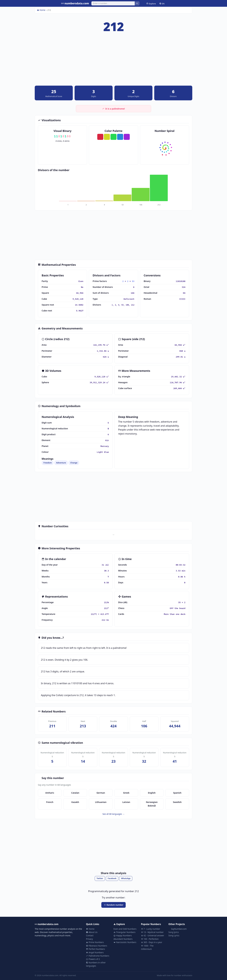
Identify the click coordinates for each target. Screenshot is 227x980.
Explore (151, 3)
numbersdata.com (75, 3)
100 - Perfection (150, 939)
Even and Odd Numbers (125, 929)
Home (41, 10)
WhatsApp (126, 878)
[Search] (113, 3)
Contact (90, 935)
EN (162, 3)
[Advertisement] (113, 61)
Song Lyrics (174, 935)
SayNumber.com (177, 929)
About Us (92, 932)
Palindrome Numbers (98, 956)
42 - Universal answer (153, 935)
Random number (114, 905)
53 (133, 281)
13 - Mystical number (152, 932)
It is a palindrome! (114, 109)
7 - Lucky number (151, 929)
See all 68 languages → (113, 814)
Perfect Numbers (95, 949)
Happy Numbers (123, 935)
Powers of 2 (93, 959)
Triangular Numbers (124, 932)
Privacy (89, 939)
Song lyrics (174, 932)
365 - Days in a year (152, 942)
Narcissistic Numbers (125, 942)
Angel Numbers (95, 952)
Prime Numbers (95, 942)
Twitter (100, 878)
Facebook (112, 878)
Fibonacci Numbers (97, 946)
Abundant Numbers (123, 939)
